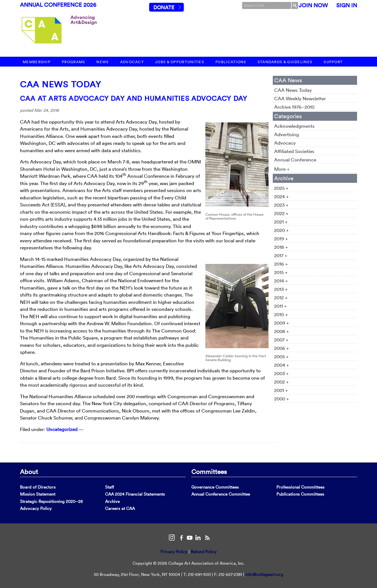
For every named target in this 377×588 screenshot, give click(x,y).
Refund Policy (204, 552)
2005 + (281, 356)
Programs (73, 62)
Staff (110, 487)
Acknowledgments (294, 126)
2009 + (282, 323)
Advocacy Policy (36, 508)
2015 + (281, 272)
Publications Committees (300, 494)
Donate (164, 7)
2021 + (281, 222)
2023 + (281, 205)
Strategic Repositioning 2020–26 (51, 501)
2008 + (282, 331)
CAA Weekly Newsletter (300, 98)
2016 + (281, 264)
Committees (209, 471)
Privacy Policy (174, 552)
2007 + (281, 340)
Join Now (313, 5)
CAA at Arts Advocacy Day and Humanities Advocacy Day (134, 98)
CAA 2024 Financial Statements (135, 494)
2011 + (281, 306)
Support (333, 62)
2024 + (281, 196)
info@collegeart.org (264, 574)
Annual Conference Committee (221, 494)
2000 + (282, 399)
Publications (231, 62)
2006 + (282, 348)
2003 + (281, 373)
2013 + (281, 289)
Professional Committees (300, 487)
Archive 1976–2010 (294, 107)
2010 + (281, 314)
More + (282, 169)
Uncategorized (62, 429)
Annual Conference (295, 160)
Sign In (347, 5)
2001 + (281, 390)
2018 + (281, 247)
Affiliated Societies (294, 151)
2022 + (281, 213)
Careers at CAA (120, 508)
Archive (112, 501)
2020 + (281, 230)
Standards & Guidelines (285, 62)
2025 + (281, 188)
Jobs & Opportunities (180, 62)
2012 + (281, 298)
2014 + (281, 281)
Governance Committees (215, 487)
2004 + (282, 365)
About (29, 471)
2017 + (281, 255)
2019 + (281, 239)
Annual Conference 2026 (58, 5)
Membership (37, 62)
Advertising (287, 134)
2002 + (281, 382)
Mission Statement (38, 494)
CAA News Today (61, 84)
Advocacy (132, 62)
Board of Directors (38, 487)
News (103, 62)
